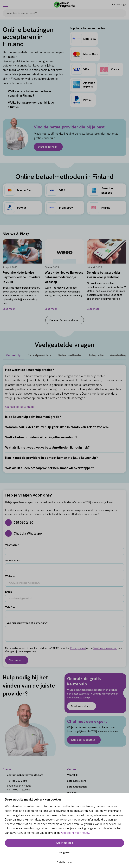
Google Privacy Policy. (76, 833)
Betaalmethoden (70, 355)
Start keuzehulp (47, 147)
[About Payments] (64, 5)
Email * (9, 592)
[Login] (116, 5)
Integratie (96, 355)
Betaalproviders (39, 355)
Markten (72, 792)
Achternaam (13, 560)
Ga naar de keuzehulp (19, 407)
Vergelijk (72, 775)
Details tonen (65, 862)
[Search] (123, 13)
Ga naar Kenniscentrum (64, 320)
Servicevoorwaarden (105, 648)
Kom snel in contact (83, 740)
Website (10, 576)
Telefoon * (11, 607)
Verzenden (16, 660)
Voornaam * (12, 545)
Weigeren (64, 852)
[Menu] (5, 5)
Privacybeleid (78, 648)
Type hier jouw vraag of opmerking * (27, 623)
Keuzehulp (13, 355)
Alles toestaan (64, 843)
